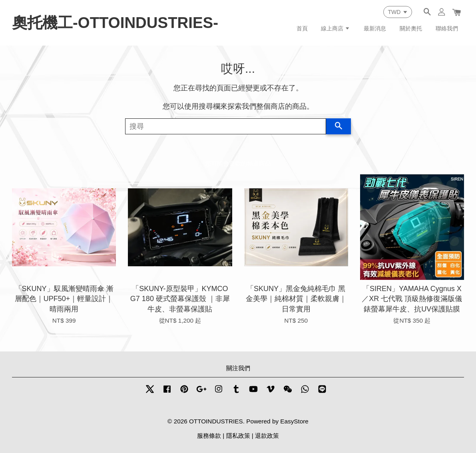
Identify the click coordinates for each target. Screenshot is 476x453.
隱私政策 (238, 436)
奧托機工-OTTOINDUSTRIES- (115, 23)
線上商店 (336, 28)
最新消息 (375, 28)
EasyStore (294, 421)
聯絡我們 (447, 28)
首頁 (302, 28)
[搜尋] (226, 126)
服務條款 (209, 436)
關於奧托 (411, 28)
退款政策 (267, 436)
